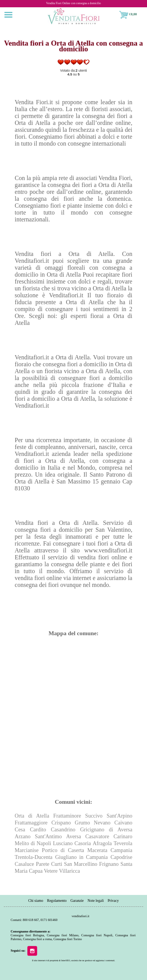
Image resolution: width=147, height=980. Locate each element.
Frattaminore (67, 816)
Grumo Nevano (93, 823)
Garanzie (77, 900)
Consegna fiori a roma (37, 939)
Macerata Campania (110, 850)
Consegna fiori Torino (68, 939)
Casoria (83, 843)
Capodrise (121, 857)
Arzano (22, 837)
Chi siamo (36, 900)
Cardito (38, 830)
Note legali (96, 900)
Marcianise (26, 850)
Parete (43, 864)
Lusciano (63, 843)
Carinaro (123, 837)
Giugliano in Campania (82, 857)
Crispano (61, 823)
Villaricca (69, 871)
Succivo (94, 816)
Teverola (123, 843)
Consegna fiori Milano (63, 935)
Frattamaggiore (31, 823)
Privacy (113, 900)
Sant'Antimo (48, 837)
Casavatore (97, 837)
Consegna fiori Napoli (97, 935)
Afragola (102, 843)
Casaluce (24, 864)
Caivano (123, 823)
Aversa (73, 837)
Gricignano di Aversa (106, 830)
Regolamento (57, 900)
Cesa (20, 830)
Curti (57, 864)
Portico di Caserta (63, 850)
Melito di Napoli (33, 843)
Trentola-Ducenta (33, 857)
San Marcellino (81, 864)
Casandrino (63, 830)
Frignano (109, 864)
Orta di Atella (32, 816)
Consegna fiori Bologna (27, 935)
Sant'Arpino (120, 816)
